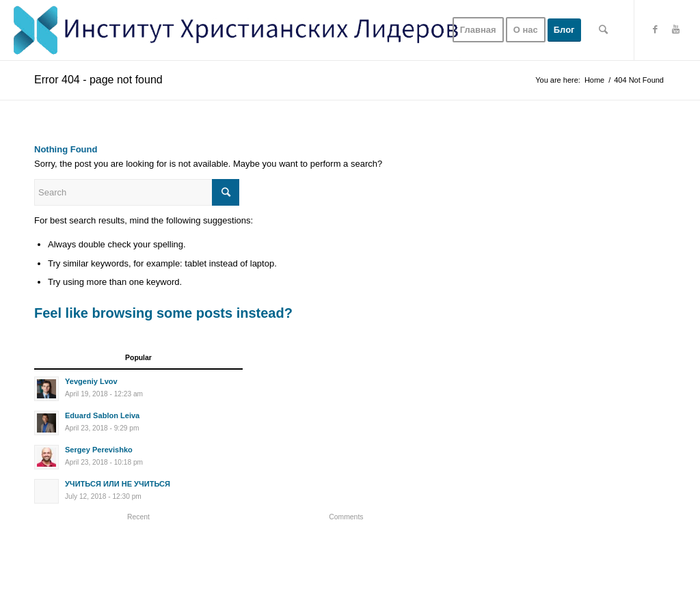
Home (594, 80)
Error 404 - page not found (98, 80)
